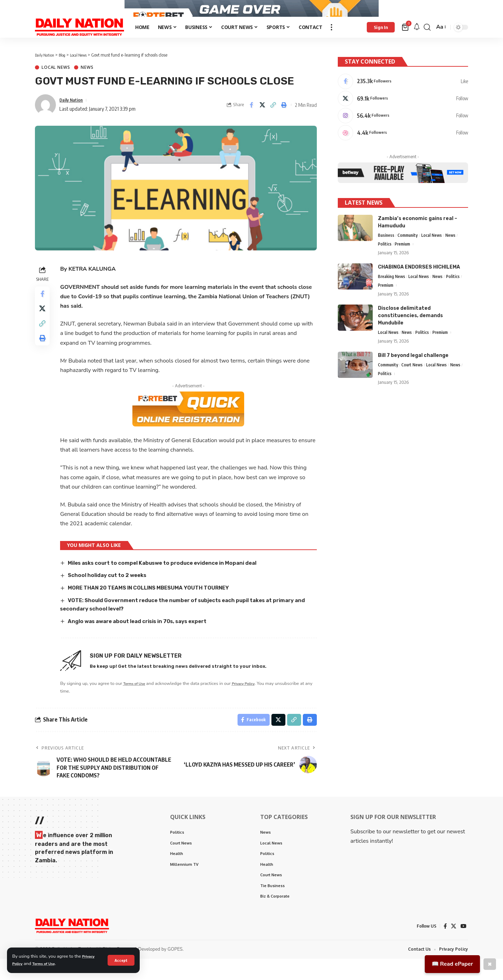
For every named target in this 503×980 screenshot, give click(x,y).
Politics (385, 261)
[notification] (417, 43)
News (87, 83)
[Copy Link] (273, 121)
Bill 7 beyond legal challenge (413, 374)
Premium (404, 261)
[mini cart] (406, 43)
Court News (415, 384)
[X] (403, 111)
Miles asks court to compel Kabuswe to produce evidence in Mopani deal (171, 579)
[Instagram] (403, 130)
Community (410, 251)
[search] (427, 43)
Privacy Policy (252, 699)
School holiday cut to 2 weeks (112, 591)
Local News (56, 83)
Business (387, 251)
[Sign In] (381, 43)
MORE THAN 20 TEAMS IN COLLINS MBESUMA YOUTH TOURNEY (157, 603)
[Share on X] (262, 121)
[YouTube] (463, 947)
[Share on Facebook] (251, 121)
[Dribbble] (403, 148)
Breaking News (393, 294)
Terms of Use (48, 964)
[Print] (284, 121)
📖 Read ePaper (452, 964)
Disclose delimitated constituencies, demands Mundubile (410, 334)
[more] (331, 43)
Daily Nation (73, 116)
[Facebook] (403, 93)
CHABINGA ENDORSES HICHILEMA (419, 284)
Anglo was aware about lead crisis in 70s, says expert (145, 636)
